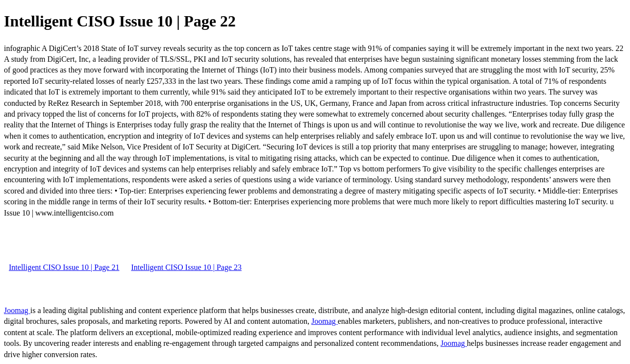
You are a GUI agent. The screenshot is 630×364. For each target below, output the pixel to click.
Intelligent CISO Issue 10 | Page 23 (186, 267)
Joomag (17, 310)
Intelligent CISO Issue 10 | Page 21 (64, 267)
